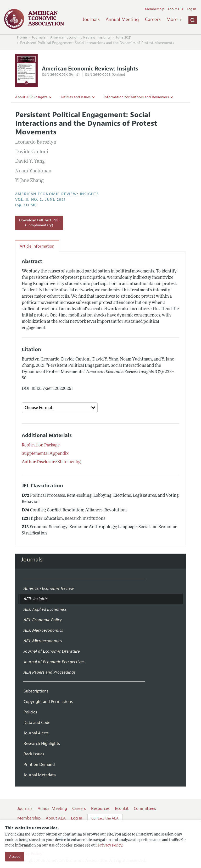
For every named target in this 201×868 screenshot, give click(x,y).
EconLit (122, 809)
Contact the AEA (105, 818)
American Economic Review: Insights (80, 37)
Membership (155, 9)
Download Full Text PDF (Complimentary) (39, 223)
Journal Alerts (36, 733)
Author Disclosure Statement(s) (52, 462)
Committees (145, 809)
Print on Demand (39, 765)
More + (174, 19)
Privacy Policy (110, 846)
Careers (153, 19)
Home (22, 37)
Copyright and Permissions (48, 702)
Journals (91, 19)
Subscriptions (36, 691)
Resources (100, 809)
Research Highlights (42, 744)
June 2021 (124, 37)
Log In (191, 9)
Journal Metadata (40, 775)
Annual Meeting (122, 19)
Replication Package (41, 445)
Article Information (37, 246)
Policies (30, 712)
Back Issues (34, 754)
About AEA (175, 9)
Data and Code (37, 723)
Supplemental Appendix (45, 454)
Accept (15, 857)
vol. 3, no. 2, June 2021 (40, 200)
